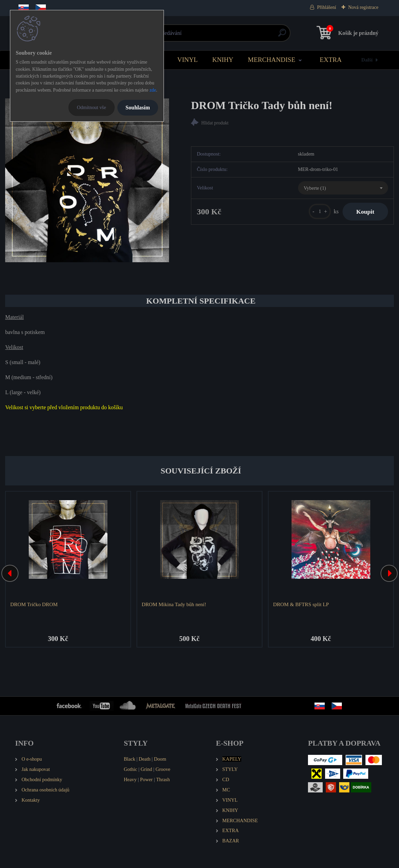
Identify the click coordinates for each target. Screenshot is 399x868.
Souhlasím (138, 108)
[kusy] (320, 211)
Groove (163, 769)
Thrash (163, 779)
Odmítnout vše (92, 107)
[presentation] (10, 573)
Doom (160, 759)
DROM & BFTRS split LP (301, 604)
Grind (146, 769)
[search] (282, 35)
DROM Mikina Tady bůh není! (174, 604)
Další (367, 60)
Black (130, 759)
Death (144, 759)
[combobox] (343, 188)
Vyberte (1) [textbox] (315, 188)
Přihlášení (326, 7)
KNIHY (223, 60)
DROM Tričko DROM (34, 604)
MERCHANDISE (272, 60)
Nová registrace (363, 7)
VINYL (188, 60)
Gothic (131, 769)
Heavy (130, 779)
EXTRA (331, 60)
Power (146, 779)
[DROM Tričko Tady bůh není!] (87, 180)
